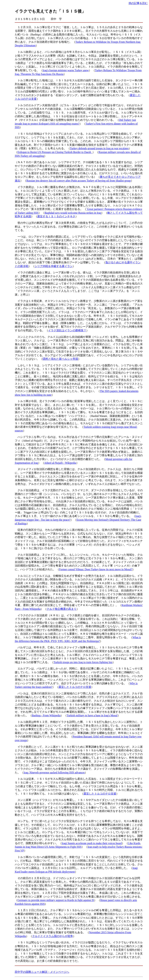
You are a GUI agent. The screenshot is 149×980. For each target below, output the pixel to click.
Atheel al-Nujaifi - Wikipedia (60, 463)
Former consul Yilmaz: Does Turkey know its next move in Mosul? (96, 569)
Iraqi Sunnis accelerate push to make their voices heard (92, 843)
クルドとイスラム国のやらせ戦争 (53, 936)
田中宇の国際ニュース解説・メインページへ (42, 972)
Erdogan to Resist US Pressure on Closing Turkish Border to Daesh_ (55, 152)
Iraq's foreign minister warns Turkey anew (66, 70)
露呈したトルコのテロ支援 (75, 687)
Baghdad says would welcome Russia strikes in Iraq (73, 213)
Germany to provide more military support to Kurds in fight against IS (56, 900)
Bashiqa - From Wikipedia (46, 715)
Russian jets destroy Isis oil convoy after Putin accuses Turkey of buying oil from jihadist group (79, 181)
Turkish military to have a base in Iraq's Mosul (92, 715)
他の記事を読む (138, 3)
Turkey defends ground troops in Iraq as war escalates (99, 148)
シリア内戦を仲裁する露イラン (54, 266)
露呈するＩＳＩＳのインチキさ (56, 216)
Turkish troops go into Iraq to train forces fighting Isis (83, 662)
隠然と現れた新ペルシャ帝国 (60, 359)
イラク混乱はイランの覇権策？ (67, 330)
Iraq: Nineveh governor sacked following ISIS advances (54, 772)
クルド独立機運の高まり (62, 609)
